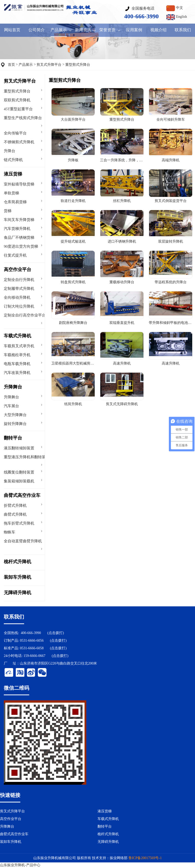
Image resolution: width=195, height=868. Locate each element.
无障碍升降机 (18, 593)
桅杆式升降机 (18, 562)
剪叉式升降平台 (49, 65)
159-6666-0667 (34, 656)
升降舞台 (13, 387)
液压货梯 (13, 174)
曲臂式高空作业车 (22, 495)
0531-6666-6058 (32, 648)
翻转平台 (13, 438)
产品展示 (26, 65)
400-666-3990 (31, 633)
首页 (11, 65)
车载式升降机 (18, 336)
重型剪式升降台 (78, 65)
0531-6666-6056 (32, 641)
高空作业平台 (18, 270)
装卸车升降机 (18, 577)
